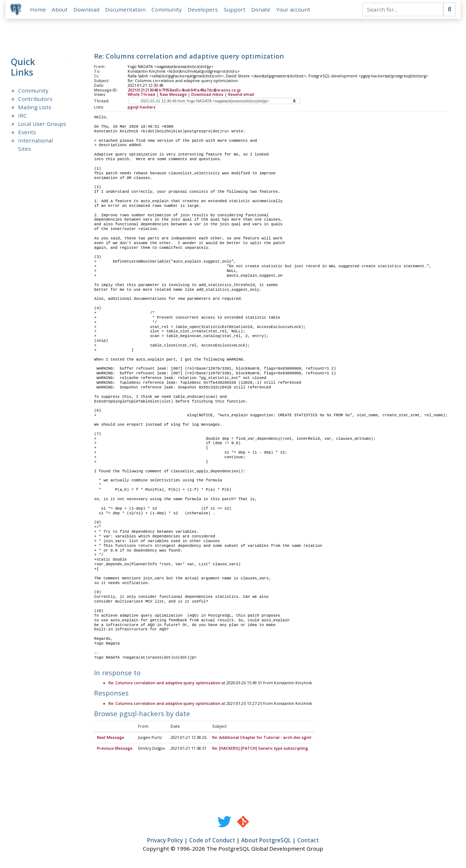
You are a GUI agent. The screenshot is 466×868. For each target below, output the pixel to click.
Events (27, 133)
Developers (204, 10)
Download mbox (207, 95)
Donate (262, 10)
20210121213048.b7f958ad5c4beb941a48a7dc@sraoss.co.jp (184, 91)
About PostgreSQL (266, 842)
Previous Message (115, 750)
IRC (23, 116)
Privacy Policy (165, 842)
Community (168, 10)
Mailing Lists (35, 108)
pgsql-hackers (142, 108)
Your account (294, 10)
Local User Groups (42, 125)
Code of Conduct (212, 842)
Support (236, 10)
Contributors (35, 100)
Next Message (110, 739)
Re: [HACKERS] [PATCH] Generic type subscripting (260, 750)
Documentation (127, 10)
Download (87, 10)
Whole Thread (141, 95)
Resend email (241, 95)
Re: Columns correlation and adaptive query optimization (164, 684)
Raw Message (173, 95)
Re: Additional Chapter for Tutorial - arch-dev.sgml (262, 739)
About (61, 10)
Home (39, 10)
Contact (308, 842)
